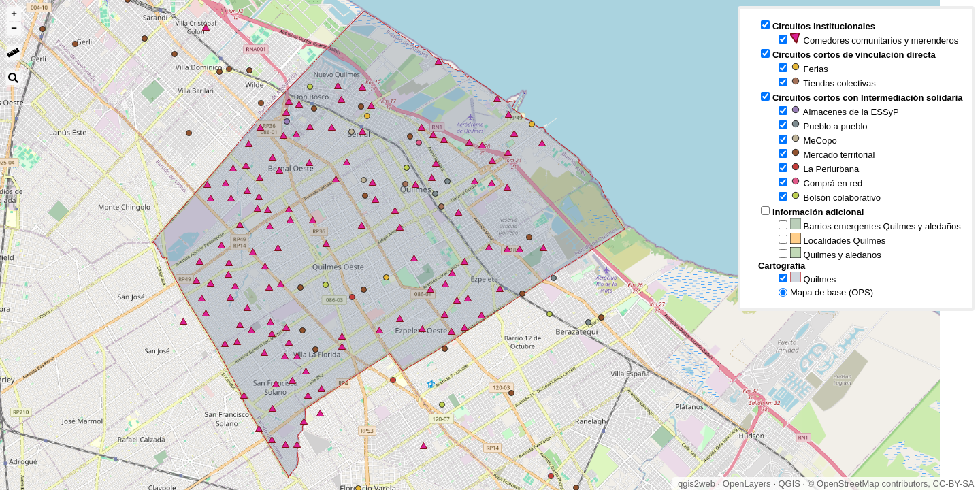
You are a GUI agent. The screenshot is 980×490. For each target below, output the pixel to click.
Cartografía (782, 266)
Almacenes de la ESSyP (845, 111)
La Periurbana (824, 168)
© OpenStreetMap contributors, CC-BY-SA (891, 484)
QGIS (789, 484)
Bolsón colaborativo (835, 196)
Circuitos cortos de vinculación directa (854, 55)
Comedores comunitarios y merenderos (874, 39)
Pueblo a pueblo (829, 125)
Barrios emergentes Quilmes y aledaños (876, 225)
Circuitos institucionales (824, 26)
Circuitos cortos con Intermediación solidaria (868, 98)
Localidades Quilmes (838, 239)
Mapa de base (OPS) (832, 292)
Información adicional (818, 212)
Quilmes (813, 278)
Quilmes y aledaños (836, 254)
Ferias (809, 68)
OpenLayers (747, 484)
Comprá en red (826, 182)
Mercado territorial (832, 153)
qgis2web (697, 484)
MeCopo (814, 139)
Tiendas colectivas (833, 82)
